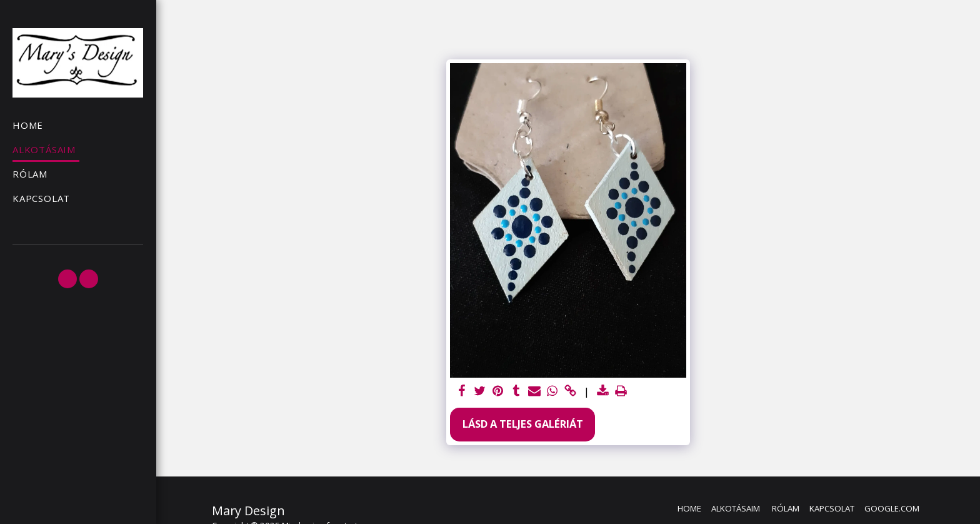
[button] (67, 279)
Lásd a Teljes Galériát (523, 424)
